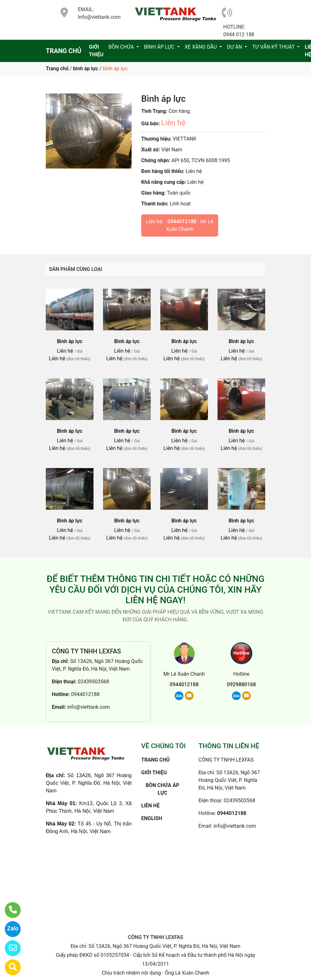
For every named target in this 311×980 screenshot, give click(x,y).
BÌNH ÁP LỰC (160, 47)
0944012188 (182, 221)
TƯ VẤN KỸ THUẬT (274, 47)
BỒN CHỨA (122, 47)
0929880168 (242, 684)
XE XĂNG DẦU (201, 47)
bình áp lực (86, 69)
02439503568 (93, 682)
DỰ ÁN (235, 47)
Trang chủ (57, 69)
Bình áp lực (70, 341)
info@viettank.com (88, 707)
